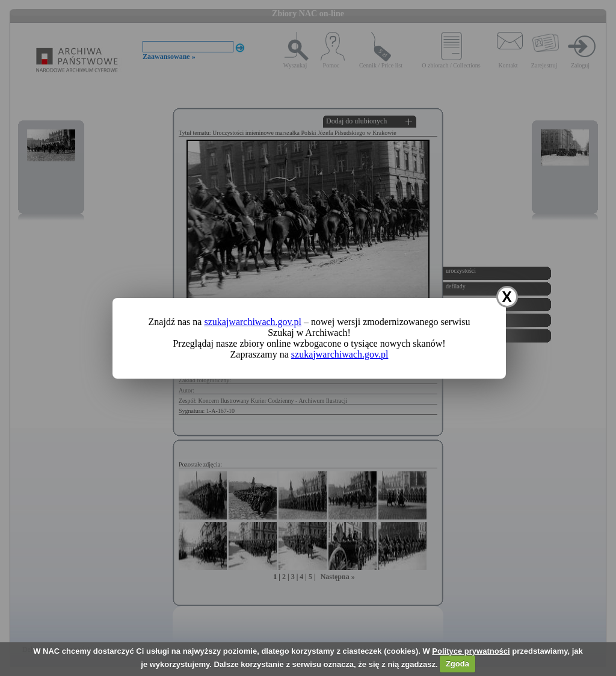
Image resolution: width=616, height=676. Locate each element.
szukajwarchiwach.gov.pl (253, 322)
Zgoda (457, 664)
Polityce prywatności (471, 651)
